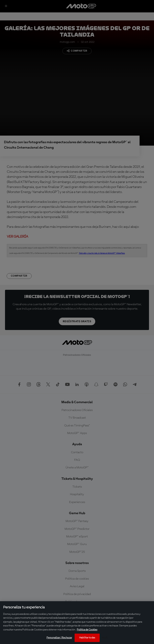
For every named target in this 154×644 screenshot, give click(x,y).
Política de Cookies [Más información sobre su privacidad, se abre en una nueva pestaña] (87, 630)
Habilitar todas (87, 638)
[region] (77, 623)
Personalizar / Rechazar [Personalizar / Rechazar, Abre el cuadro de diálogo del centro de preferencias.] (59, 638)
